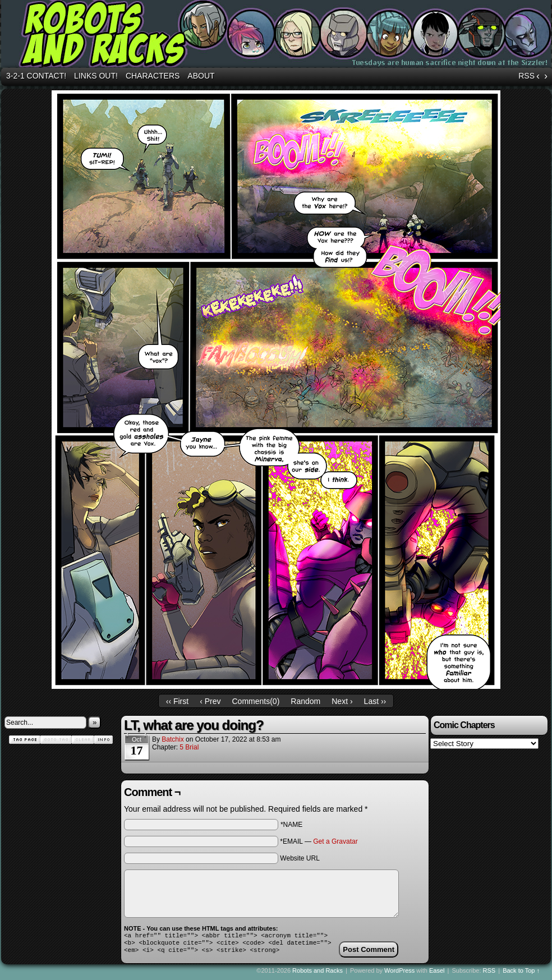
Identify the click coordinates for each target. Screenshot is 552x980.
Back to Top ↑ (521, 974)
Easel (437, 974)
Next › (342, 701)
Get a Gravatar (335, 841)
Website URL (300, 858)
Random (305, 701)
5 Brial (189, 747)
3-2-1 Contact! (36, 76)
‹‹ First (177, 701)
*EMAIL (319, 841)
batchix (173, 739)
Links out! (96, 76)
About (201, 76)
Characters (153, 76)
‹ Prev (210, 701)
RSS (526, 76)
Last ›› (375, 701)
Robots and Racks (318, 974)
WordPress (399, 974)
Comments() (256, 701)
